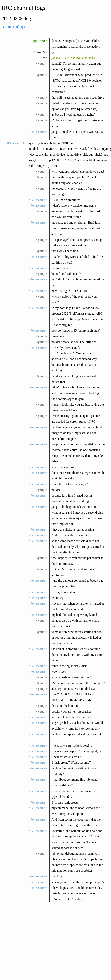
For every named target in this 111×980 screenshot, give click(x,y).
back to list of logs (13, 27)
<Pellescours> (38, 132)
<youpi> (42, 63)
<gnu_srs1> (39, 41)
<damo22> (40, 52)
